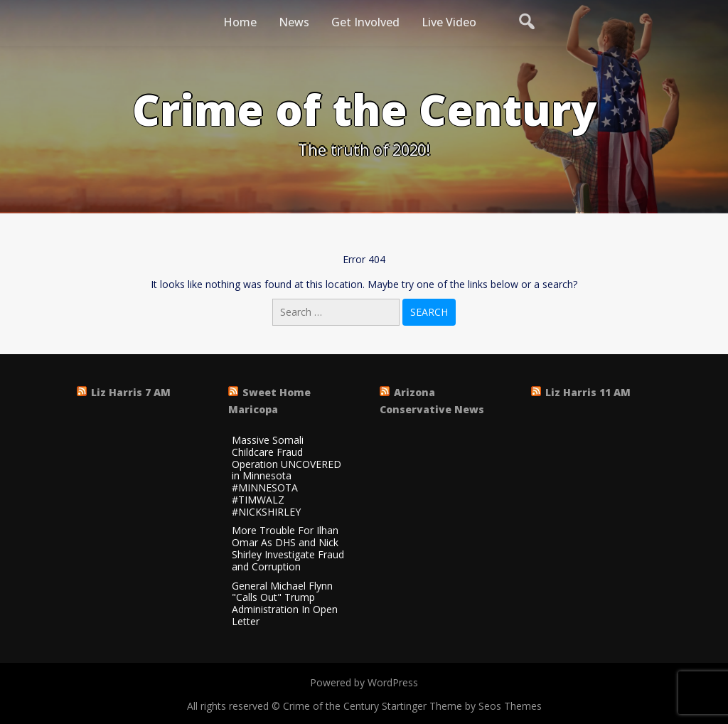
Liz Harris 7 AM (131, 392)
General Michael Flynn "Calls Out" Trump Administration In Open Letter (285, 604)
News (294, 22)
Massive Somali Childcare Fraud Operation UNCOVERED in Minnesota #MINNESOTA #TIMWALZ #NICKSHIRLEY (287, 477)
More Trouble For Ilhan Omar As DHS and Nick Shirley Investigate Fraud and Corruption (288, 549)
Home (240, 22)
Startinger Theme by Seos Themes (462, 706)
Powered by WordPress (364, 682)
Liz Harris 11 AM (588, 392)
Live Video (449, 22)
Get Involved (365, 22)
